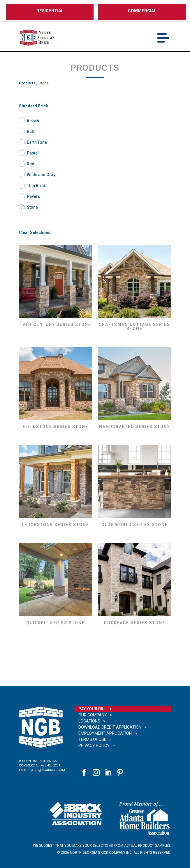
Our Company (93, 715)
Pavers (34, 196)
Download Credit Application (110, 727)
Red (31, 164)
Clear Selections (35, 232)
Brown (33, 120)
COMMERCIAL (142, 11)
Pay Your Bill (93, 709)
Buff (31, 132)
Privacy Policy (94, 745)
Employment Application (105, 733)
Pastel (33, 153)
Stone (32, 207)
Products (27, 83)
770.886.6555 (49, 761)
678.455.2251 (51, 765)
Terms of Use (92, 739)
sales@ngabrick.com (47, 770)
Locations (89, 721)
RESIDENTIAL (50, 11)
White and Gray (41, 175)
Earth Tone (37, 142)
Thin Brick (36, 186)
